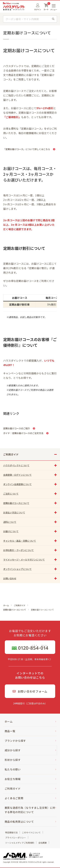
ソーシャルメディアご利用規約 (20, 843)
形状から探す (13, 760)
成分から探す (13, 750)
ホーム (6, 605)
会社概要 (43, 843)
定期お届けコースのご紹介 (17, 428)
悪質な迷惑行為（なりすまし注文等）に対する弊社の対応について (30, 810)
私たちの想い (13, 769)
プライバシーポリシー (16, 838)
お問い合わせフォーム (30, 691)
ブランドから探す (15, 741)
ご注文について (11, 494)
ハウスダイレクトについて (16, 465)
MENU (54, 6)
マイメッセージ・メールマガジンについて (24, 560)
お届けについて (11, 531)
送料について (10, 522)
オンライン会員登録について (17, 484)
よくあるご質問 (14, 798)
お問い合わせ (10, 578)
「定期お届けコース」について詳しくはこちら (27, 149)
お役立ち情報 (13, 779)
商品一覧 (10, 731)
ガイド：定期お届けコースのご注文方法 (23, 433)
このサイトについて (31, 832)
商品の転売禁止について (19, 822)
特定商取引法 (11, 832)
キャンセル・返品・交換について (20, 541)
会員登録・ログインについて (17, 475)
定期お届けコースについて (15, 610)
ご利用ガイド (20, 605)
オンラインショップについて (17, 569)
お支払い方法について (14, 512)
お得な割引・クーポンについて (18, 550)
